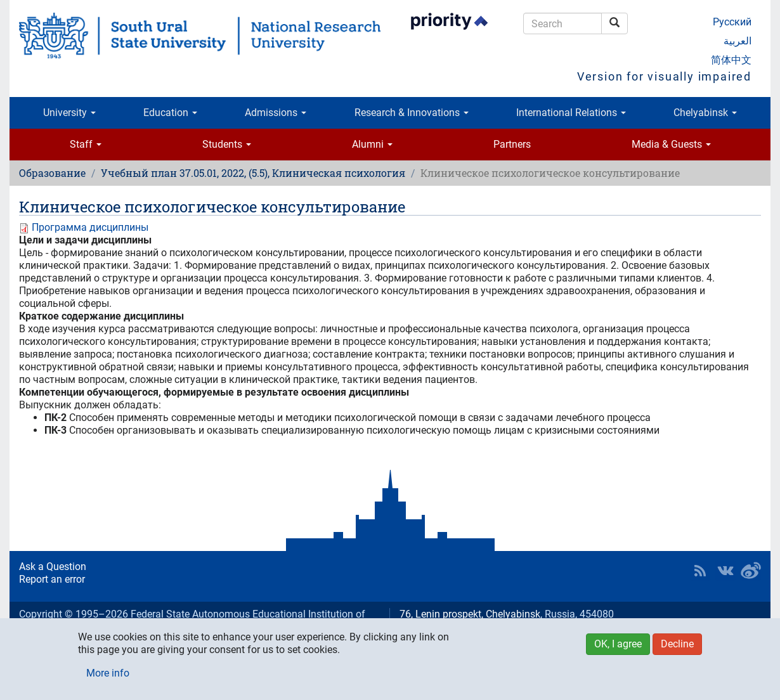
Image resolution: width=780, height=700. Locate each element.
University (69, 113)
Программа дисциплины (90, 227)
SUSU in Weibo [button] (751, 571)
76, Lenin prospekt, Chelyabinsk (470, 614)
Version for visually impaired (664, 76)
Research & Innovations (412, 113)
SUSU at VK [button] (725, 571)
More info (108, 673)
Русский (732, 22)
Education (170, 113)
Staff (86, 144)
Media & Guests (671, 144)
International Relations (571, 113)
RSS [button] (700, 571)
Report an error (52, 579)
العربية (738, 41)
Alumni (372, 144)
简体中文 (731, 60)
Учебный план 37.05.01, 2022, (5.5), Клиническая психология (253, 173)
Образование (52, 173)
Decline (677, 644)
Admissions (276, 113)
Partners (512, 144)
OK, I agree (618, 644)
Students (227, 144)
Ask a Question (53, 567)
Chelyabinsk (705, 113)
